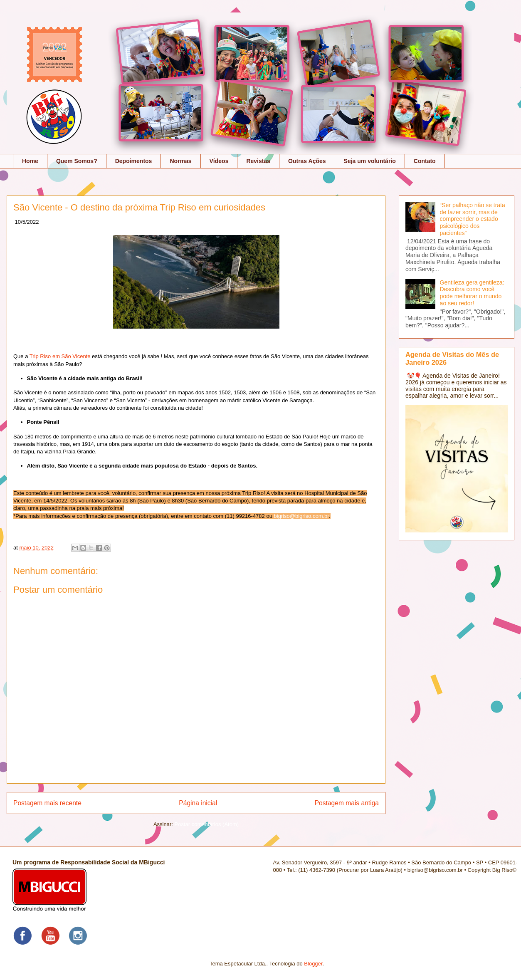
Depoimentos (134, 161)
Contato (425, 161)
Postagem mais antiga (347, 803)
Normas (180, 161)
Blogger (313, 964)
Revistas (258, 161)
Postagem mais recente (47, 803)
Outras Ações (307, 161)
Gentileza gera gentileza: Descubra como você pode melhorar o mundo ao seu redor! (472, 293)
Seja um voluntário (370, 161)
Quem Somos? (77, 161)
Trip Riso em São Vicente (60, 356)
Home (30, 161)
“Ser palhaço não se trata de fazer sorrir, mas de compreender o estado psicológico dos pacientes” (473, 219)
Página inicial (198, 803)
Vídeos (219, 161)
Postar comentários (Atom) (206, 824)
